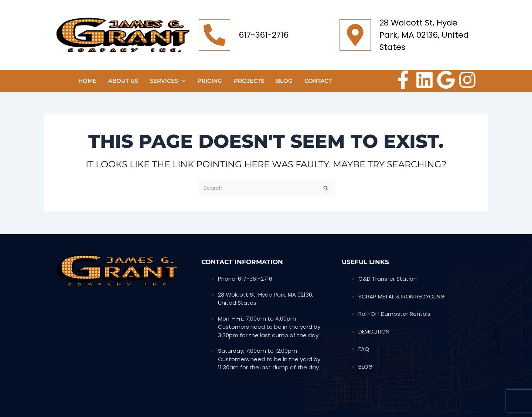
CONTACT (318, 81)
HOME (87, 81)
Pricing (210, 81)
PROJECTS (249, 81)
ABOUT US (123, 81)
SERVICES (168, 81)
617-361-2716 (264, 35)
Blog (284, 81)
